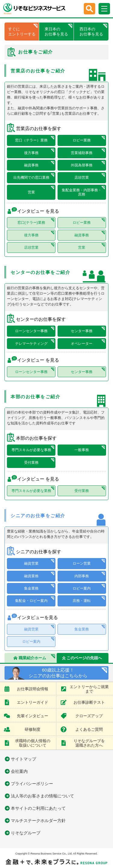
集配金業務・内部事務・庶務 (82, 192)
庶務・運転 (82, 601)
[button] (89, 9)
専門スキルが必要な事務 (31, 450)
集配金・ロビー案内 (31, 601)
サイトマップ (24, 759)
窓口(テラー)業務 (31, 223)
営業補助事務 (82, 153)
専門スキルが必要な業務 (31, 491)
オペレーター (82, 344)
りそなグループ (26, 833)
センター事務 (82, 331)
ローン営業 (82, 563)
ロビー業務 (82, 140)
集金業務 (31, 588)
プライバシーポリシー (32, 784)
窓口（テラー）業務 (31, 140)
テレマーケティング (31, 344)
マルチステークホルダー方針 (38, 821)
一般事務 (82, 450)
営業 (31, 192)
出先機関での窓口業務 (31, 178)
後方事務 (31, 153)
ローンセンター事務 (31, 331)
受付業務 (31, 463)
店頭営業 (82, 178)
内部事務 (82, 576)
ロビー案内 (82, 588)
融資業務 (31, 576)
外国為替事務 (82, 165)
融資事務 (31, 165)
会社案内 (19, 771)
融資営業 (31, 563)
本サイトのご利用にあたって (38, 808)
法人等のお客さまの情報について (42, 796)
